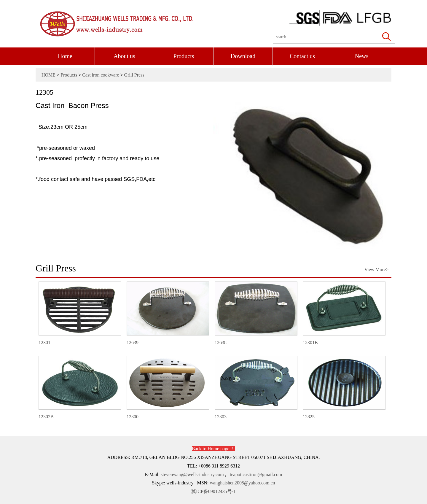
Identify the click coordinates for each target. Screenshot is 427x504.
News (362, 56)
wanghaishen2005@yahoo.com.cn (243, 483)
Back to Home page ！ (214, 449)
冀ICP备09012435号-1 (213, 491)
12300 (168, 387)
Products (184, 56)
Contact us (302, 56)
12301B (344, 313)
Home (65, 56)
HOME (48, 75)
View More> (376, 270)
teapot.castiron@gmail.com (256, 474)
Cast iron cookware (101, 75)
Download (243, 56)
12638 (256, 313)
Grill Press (134, 75)
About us (124, 56)
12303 (256, 387)
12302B (80, 387)
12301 (80, 313)
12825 (344, 387)
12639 (168, 313)
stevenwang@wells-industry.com (192, 474)
